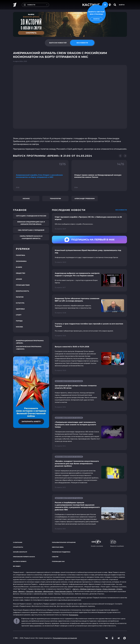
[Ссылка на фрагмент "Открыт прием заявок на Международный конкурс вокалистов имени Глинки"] (99, 176)
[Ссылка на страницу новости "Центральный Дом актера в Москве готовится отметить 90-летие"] (89, 394)
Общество (21, 273)
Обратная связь (58, 547)
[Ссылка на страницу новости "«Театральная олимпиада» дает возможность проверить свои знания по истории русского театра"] (89, 432)
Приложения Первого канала (24, 557)
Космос (26, 199)
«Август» (76, 589)
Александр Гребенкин (85, 199)
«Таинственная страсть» (63, 591)
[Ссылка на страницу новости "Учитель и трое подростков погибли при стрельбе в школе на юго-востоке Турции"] (89, 330)
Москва (19, 327)
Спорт (19, 315)
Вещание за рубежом (117, 543)
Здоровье (20, 309)
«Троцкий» (30, 591)
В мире (19, 267)
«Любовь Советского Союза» (91, 589)
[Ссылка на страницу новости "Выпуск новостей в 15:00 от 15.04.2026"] (89, 359)
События (55, 557)
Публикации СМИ (58, 561)
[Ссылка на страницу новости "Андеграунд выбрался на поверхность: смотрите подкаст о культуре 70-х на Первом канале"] (89, 280)
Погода (19, 321)
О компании (18, 542)
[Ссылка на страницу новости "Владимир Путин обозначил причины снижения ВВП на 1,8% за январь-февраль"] (89, 306)
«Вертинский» (48, 591)
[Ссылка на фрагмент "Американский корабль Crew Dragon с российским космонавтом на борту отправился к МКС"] (41, 176)
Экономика (21, 261)
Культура (20, 303)
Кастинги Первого (20, 561)
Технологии (55, 199)
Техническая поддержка (61, 552)
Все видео (17, 566)
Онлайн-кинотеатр (20, 552)
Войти (122, 5)
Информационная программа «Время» (30, 342)
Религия (20, 297)
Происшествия (23, 285)
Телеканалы (74, 615)
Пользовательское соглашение (64, 542)
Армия (19, 279)
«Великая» (38, 591)
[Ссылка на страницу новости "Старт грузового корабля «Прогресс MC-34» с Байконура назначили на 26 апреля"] (89, 223)
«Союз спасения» (109, 589)
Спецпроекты (18, 547)
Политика (21, 255)
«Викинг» (22, 591)
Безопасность (22, 291)
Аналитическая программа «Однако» (29, 348)
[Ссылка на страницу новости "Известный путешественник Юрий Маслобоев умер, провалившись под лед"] (89, 256)
